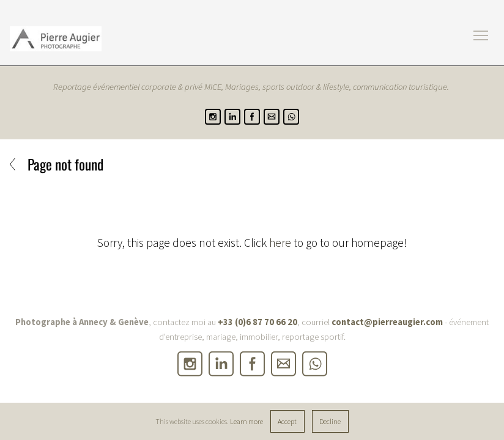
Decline (330, 421)
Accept (287, 421)
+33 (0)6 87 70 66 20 (258, 322)
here (280, 243)
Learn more (246, 421)
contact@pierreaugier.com (387, 322)
